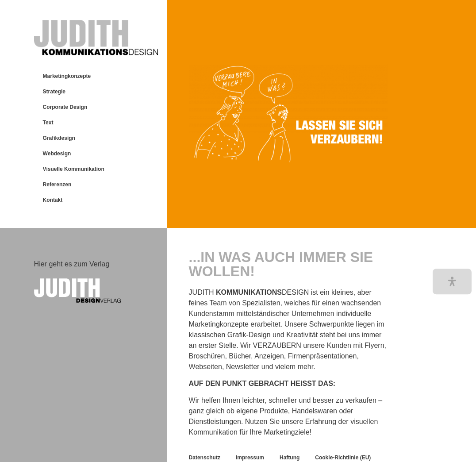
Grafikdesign (59, 138)
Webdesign (57, 154)
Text (48, 123)
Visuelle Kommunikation (74, 169)
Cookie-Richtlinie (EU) (343, 458)
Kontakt (53, 200)
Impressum (250, 458)
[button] (452, 282)
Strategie (54, 92)
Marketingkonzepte (67, 76)
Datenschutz (205, 458)
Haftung (290, 458)
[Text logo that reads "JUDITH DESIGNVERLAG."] (96, 291)
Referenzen (57, 185)
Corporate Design (65, 107)
